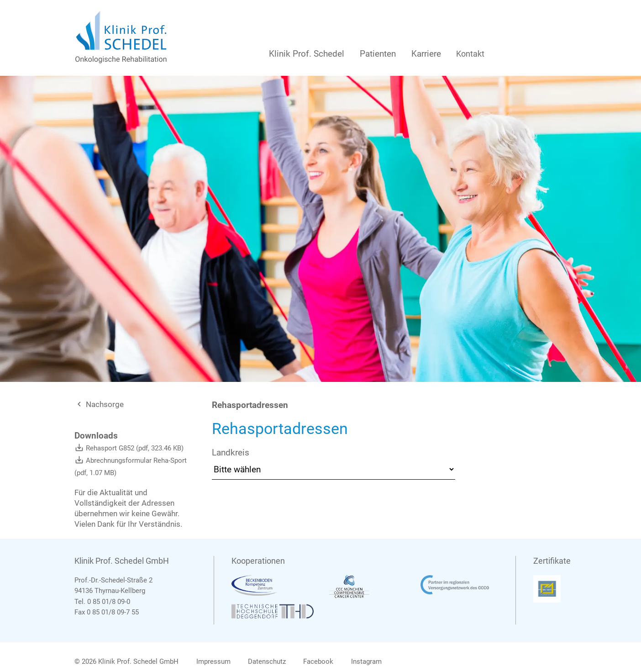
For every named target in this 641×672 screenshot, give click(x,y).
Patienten (378, 54)
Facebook (318, 661)
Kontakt (470, 54)
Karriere (426, 54)
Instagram (366, 661)
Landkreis (231, 452)
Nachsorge (99, 404)
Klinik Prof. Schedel (307, 54)
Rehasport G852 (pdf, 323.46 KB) (129, 448)
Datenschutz (267, 661)
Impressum (213, 661)
